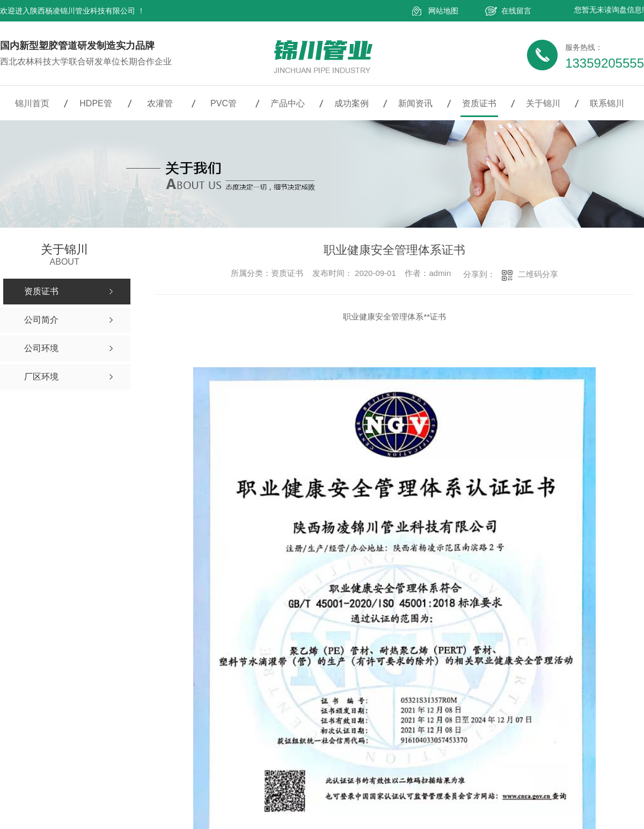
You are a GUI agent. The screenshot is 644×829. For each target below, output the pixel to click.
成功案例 (352, 103)
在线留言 (516, 11)
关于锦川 (543, 103)
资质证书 (479, 103)
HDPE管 (96, 103)
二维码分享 (538, 274)
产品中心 (288, 103)
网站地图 (443, 11)
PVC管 (224, 103)
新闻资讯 (415, 103)
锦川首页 (32, 103)
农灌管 (160, 103)
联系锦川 (607, 103)
